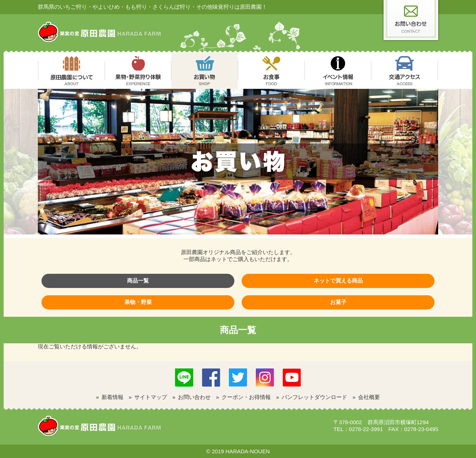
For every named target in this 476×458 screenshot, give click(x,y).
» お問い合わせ (192, 397)
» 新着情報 (110, 397)
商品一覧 (138, 281)
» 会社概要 (366, 397)
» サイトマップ (148, 397)
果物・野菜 (138, 302)
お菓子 (338, 302)
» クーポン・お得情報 (244, 397)
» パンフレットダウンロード (312, 397)
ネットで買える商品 (338, 281)
